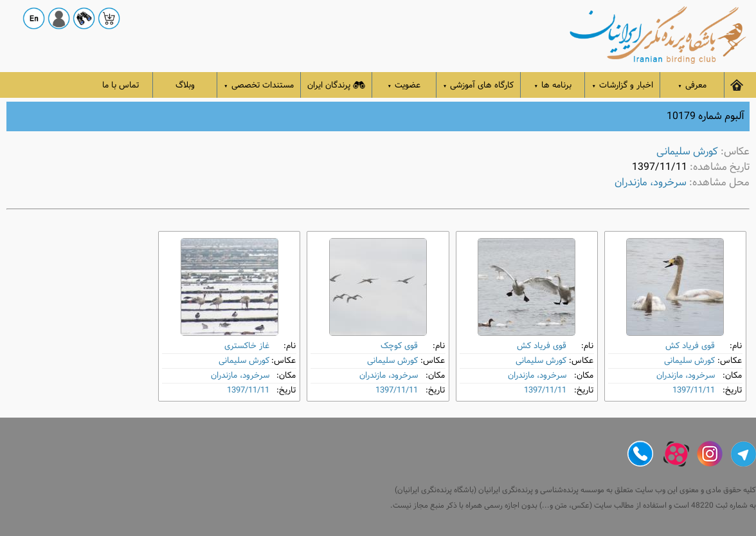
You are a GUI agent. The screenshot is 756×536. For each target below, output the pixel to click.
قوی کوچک (399, 346)
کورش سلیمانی (687, 152)
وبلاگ (185, 85)
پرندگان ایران (336, 85)
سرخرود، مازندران (651, 182)
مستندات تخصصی (259, 85)
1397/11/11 (694, 390)
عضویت (404, 85)
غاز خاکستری (247, 346)
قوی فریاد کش (690, 346)
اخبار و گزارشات (622, 85)
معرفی (692, 85)
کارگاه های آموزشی (479, 85)
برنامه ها (553, 85)
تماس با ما (121, 85)
